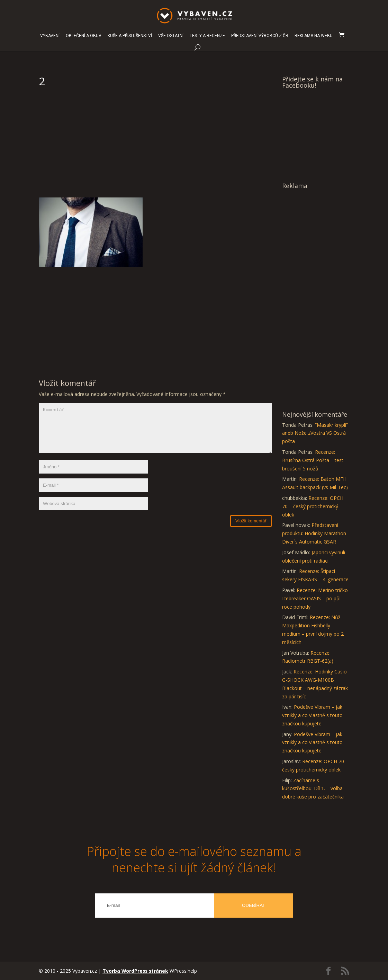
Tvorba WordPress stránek (136, 971)
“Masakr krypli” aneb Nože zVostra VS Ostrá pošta (315, 433)
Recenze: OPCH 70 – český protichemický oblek (313, 506)
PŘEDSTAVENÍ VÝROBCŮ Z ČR (260, 36)
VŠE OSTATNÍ (171, 36)
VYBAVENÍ (50, 36)
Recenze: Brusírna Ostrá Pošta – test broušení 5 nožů (313, 460)
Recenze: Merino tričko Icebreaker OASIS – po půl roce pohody (315, 598)
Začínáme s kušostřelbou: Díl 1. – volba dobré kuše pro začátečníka (313, 789)
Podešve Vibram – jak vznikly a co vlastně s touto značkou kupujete (312, 715)
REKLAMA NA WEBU (314, 36)
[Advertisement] (155, 145)
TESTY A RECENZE (207, 36)
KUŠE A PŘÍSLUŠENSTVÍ (130, 36)
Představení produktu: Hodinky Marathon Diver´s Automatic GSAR (314, 533)
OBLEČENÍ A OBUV (84, 36)
